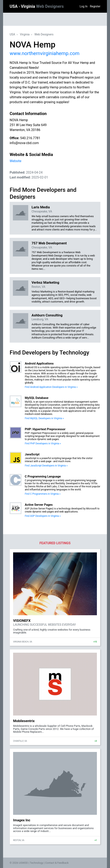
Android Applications (39, 363)
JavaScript (32, 454)
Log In (84, 6)
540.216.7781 (30, 138)
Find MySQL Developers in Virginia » (44, 418)
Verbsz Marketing (45, 282)
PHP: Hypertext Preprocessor (45, 429)
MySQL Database (37, 398)
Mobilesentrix (24, 721)
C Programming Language (43, 476)
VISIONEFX (22, 621)
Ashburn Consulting (47, 315)
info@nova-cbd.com (24, 143)
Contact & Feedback (57, 863)
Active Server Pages (39, 505)
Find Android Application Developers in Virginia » (51, 387)
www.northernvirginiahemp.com (45, 53)
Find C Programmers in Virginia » (43, 494)
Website (15, 161)
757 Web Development (49, 243)
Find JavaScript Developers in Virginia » (46, 466)
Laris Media (41, 207)
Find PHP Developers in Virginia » (43, 444)
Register (95, 6)
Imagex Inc (22, 820)
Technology (36, 863)
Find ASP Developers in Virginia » (43, 516)
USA (14, 6)
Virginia (42, 6)
